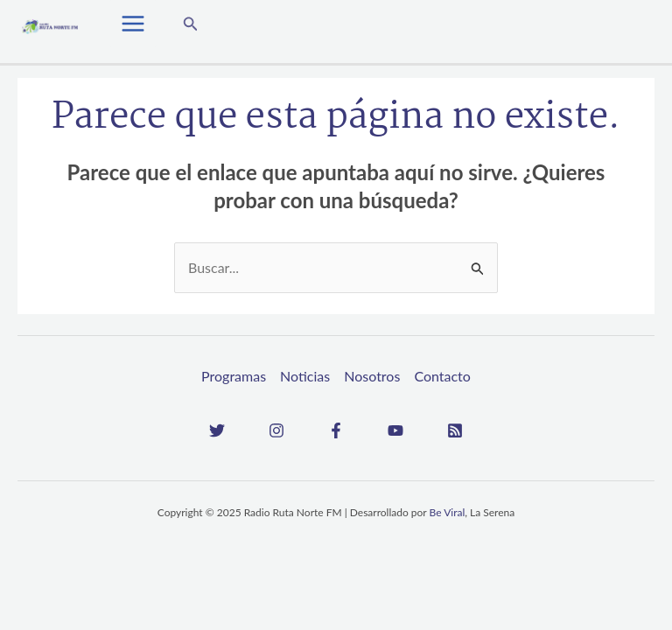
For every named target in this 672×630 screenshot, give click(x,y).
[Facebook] (336, 430)
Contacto (442, 376)
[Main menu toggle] (133, 24)
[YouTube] (395, 430)
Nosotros (372, 376)
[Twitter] (217, 430)
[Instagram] (276, 430)
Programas (234, 376)
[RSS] (455, 430)
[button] (191, 24)
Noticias (305, 376)
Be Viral (448, 512)
